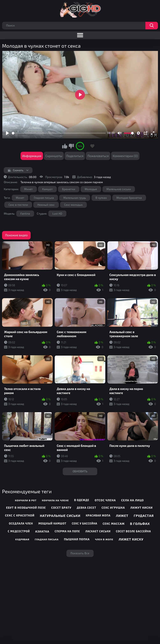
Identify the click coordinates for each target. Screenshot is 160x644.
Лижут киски (141, 508)
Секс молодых (73, 205)
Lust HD (57, 214)
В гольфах (140, 524)
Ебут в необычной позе (26, 508)
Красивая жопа (98, 515)
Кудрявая (22, 539)
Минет (28, 189)
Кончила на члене (55, 500)
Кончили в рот (26, 500)
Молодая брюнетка (129, 198)
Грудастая (144, 516)
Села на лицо (132, 500)
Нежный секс (46, 205)
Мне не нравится (71, 146)
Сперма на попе (67, 531)
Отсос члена (105, 500)
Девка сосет (86, 508)
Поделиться (75, 156)
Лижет (122, 516)
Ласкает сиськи (98, 531)
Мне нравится (65, 146)
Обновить (80, 471)
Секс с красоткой (20, 515)
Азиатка (42, 531)
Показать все (80, 553)
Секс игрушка (113, 508)
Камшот (47, 189)
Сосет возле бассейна (133, 531)
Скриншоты (54, 156)
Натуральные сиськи (60, 516)
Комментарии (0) (125, 156)
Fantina (25, 214)
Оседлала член (21, 523)
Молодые (91, 189)
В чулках (101, 198)
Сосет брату (61, 508)
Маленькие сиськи (119, 189)
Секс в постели (18, 205)
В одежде (82, 500)
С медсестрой (19, 531)
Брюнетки (69, 189)
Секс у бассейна (85, 523)
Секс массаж (114, 524)
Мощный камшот (52, 523)
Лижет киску (131, 539)
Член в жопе (104, 539)
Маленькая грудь (75, 198)
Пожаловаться (98, 156)
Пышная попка (77, 539)
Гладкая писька (44, 198)
